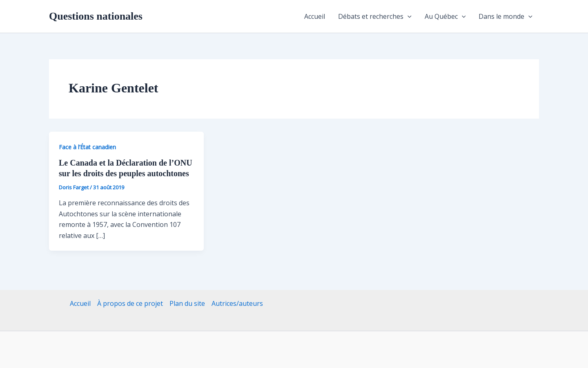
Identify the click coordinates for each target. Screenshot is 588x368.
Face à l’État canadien (87, 147)
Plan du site (187, 303)
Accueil (315, 16)
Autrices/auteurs (237, 303)
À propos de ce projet (130, 303)
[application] (408, 16)
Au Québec (445, 16)
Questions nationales (96, 16)
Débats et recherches (375, 16)
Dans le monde (506, 16)
